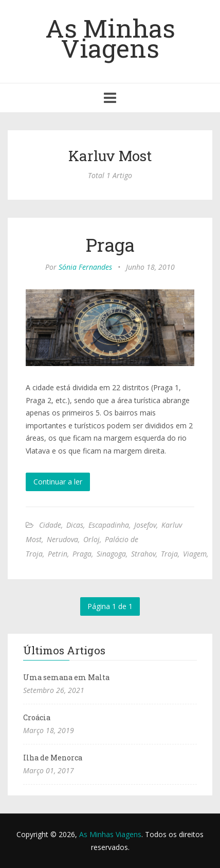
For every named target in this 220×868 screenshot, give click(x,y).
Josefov (145, 525)
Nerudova (62, 539)
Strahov (143, 554)
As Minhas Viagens (110, 38)
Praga (110, 245)
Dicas (75, 525)
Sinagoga (111, 554)
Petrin (58, 554)
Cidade (50, 525)
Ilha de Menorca (53, 758)
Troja (169, 554)
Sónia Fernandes (85, 267)
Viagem (195, 554)
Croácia (37, 717)
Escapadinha (109, 525)
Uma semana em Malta (66, 677)
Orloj (91, 539)
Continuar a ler (58, 482)
